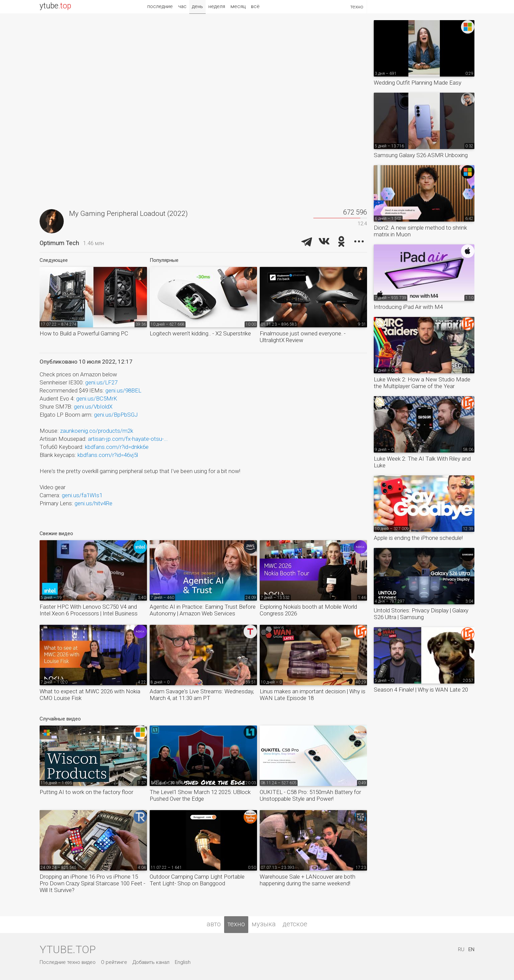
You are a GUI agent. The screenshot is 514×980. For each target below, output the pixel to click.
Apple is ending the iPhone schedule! (418, 538)
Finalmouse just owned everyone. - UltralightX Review (303, 337)
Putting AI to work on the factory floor (86, 792)
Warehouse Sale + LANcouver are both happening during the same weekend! (307, 880)
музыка (264, 924)
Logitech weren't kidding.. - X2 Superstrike (200, 333)
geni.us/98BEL (123, 390)
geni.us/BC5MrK (97, 399)
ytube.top (68, 949)
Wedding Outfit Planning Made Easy (418, 83)
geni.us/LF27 (101, 382)
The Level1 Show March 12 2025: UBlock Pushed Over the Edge (200, 795)
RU (461, 949)
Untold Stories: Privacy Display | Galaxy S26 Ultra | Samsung (421, 614)
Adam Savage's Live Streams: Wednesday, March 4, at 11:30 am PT (202, 695)
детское (295, 924)
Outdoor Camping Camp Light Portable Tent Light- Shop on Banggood (197, 880)
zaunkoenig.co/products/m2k (97, 431)
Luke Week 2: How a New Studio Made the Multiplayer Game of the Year (422, 383)
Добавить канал (151, 962)
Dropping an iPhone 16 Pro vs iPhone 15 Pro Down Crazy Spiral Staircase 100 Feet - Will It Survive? (92, 883)
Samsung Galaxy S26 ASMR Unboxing (421, 155)
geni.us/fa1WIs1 (82, 495)
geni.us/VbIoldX (93, 407)
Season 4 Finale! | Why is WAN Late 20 (421, 690)
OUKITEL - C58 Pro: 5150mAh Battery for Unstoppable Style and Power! (310, 795)
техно (236, 924)
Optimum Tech (59, 243)
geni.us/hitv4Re (93, 503)
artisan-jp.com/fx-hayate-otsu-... (128, 439)
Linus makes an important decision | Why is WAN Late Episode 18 (313, 695)
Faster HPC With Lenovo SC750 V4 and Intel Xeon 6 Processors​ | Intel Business (89, 610)
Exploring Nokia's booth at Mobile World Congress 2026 (308, 610)
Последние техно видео (68, 962)
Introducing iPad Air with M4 (408, 307)
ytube (55, 6)
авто (214, 924)
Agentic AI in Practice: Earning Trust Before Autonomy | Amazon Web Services (203, 610)
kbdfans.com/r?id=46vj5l (108, 455)
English (183, 962)
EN (471, 949)
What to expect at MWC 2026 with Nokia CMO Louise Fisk (90, 695)
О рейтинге (114, 962)
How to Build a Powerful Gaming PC (84, 333)
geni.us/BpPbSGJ (116, 415)
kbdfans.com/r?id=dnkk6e (117, 447)
